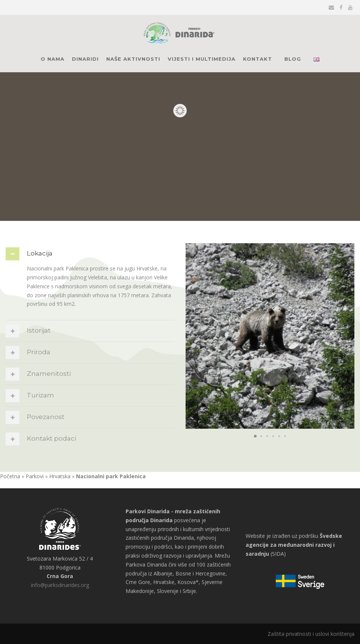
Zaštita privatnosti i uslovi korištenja (311, 634)
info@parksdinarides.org (60, 585)
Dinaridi (85, 59)
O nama (53, 59)
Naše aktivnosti (133, 59)
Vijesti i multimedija (202, 59)
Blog (293, 59)
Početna (10, 476)
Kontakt (258, 59)
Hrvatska (60, 476)
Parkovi (35, 476)
